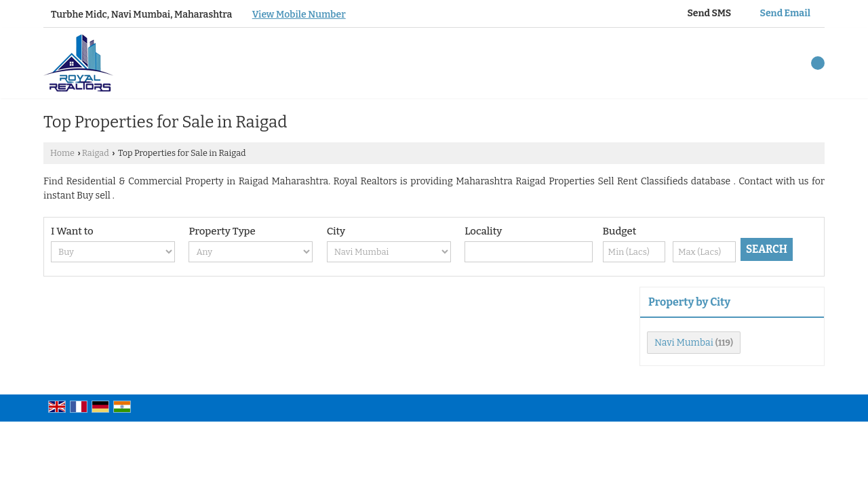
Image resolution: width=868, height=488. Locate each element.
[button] (299, 15)
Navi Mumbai (684, 343)
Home (62, 153)
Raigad (96, 153)
